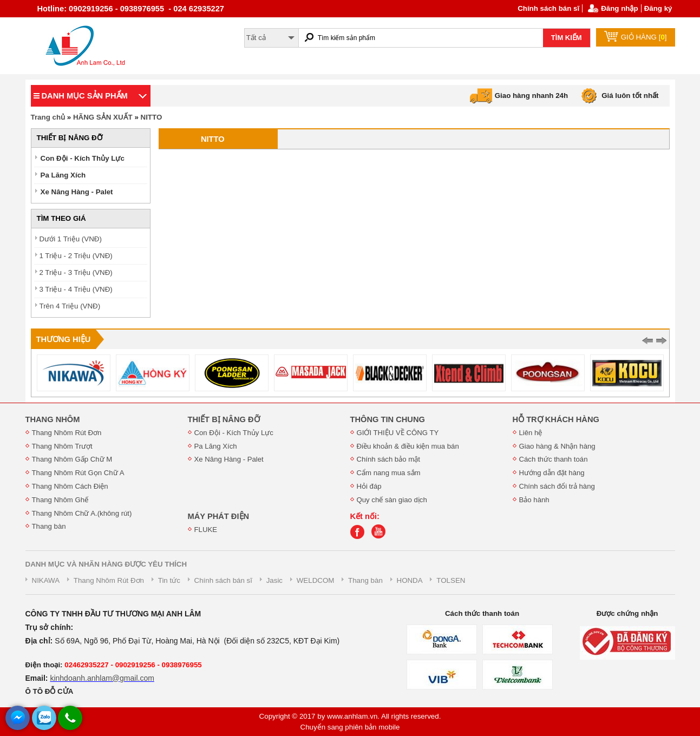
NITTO (152, 117)
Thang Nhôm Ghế (60, 500)
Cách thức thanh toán (554, 459)
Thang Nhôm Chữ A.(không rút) (82, 513)
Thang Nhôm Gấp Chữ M (72, 459)
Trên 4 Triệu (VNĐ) (70, 306)
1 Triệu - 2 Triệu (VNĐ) (76, 256)
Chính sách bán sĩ (548, 8)
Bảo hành (534, 500)
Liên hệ (531, 433)
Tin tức (169, 580)
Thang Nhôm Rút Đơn (67, 433)
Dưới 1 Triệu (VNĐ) (71, 239)
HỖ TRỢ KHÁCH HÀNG (556, 419)
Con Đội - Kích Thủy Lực (83, 158)
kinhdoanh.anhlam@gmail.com (102, 678)
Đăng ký (658, 8)
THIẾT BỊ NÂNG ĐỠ (224, 419)
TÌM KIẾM (567, 38)
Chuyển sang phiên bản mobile (350, 727)
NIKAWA (46, 580)
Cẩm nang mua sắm (389, 473)
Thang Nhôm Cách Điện (70, 486)
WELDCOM (316, 580)
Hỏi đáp (369, 486)
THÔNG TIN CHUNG (388, 419)
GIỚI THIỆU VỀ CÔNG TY (398, 433)
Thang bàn (49, 526)
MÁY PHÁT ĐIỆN (219, 516)
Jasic (274, 580)
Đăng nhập (619, 8)
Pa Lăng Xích (63, 175)
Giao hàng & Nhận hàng (557, 446)
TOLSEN (451, 580)
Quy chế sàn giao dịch (392, 500)
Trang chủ (48, 117)
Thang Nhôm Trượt (62, 446)
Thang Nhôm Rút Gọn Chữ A (78, 473)
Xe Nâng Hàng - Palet (77, 192)
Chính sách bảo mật (388, 459)
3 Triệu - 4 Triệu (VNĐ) (76, 289)
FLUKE (206, 530)
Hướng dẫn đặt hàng (552, 473)
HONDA (410, 580)
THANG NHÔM (53, 419)
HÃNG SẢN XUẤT (103, 117)
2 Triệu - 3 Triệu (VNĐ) (76, 272)
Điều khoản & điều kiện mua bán (408, 446)
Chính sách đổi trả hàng (557, 486)
